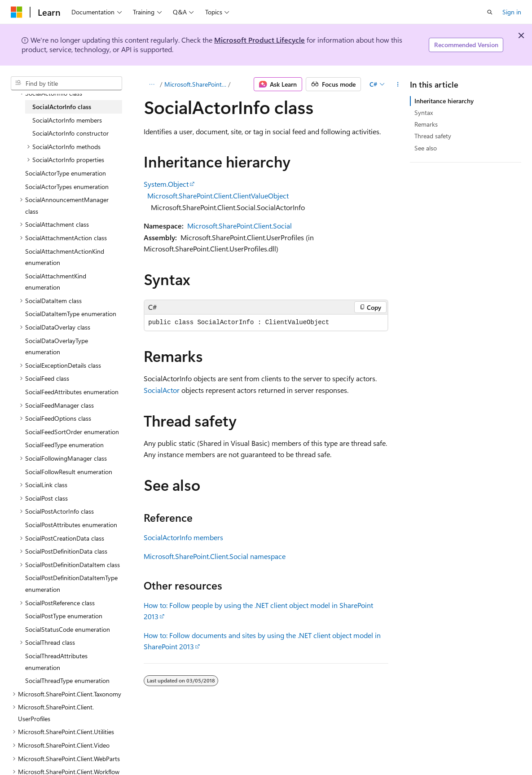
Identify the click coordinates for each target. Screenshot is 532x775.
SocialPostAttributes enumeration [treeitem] (71, 525)
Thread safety (433, 136)
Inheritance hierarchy (444, 101)
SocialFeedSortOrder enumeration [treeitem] (72, 432)
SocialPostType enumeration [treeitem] (64, 616)
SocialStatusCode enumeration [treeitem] (68, 629)
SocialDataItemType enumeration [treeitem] (71, 314)
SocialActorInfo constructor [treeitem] (70, 133)
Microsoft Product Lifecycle (259, 40)
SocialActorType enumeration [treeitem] (66, 173)
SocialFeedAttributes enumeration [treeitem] (72, 392)
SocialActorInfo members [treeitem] (67, 120)
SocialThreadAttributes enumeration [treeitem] (56, 662)
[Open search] (490, 12)
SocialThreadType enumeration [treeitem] (67, 680)
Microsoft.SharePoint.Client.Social (195, 84)
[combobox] (66, 84)
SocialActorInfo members (183, 537)
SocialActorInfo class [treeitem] (62, 107)
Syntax (424, 112)
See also (426, 148)
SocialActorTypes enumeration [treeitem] (67, 187)
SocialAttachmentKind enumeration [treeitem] (56, 282)
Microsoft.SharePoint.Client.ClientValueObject (218, 196)
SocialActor (162, 390)
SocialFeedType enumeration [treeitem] (64, 445)
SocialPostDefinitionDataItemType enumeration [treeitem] (71, 583)
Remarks (426, 124)
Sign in (512, 12)
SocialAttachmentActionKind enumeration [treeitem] (65, 257)
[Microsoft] (17, 12)
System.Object (166, 184)
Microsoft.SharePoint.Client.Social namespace (215, 556)
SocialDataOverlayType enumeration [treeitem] (57, 346)
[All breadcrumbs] (152, 84)
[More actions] (398, 84)
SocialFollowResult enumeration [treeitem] (69, 472)
